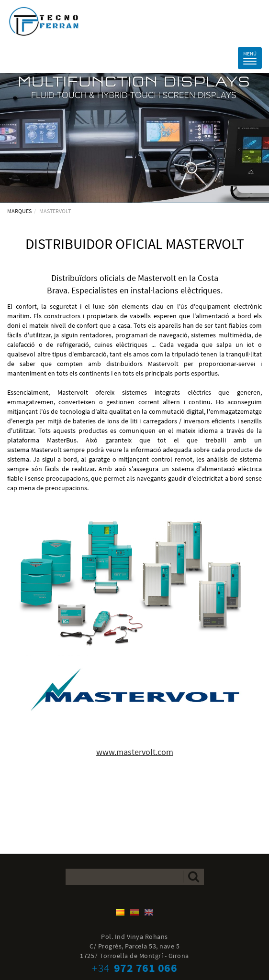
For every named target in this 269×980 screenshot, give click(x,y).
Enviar (194, 877)
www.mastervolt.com (135, 752)
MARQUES (19, 211)
